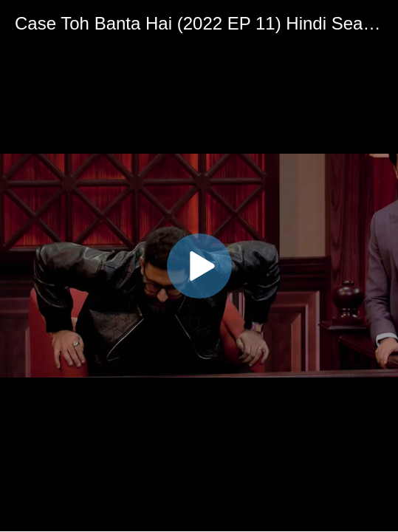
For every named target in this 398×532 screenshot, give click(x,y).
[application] (199, 266)
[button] (199, 266)
